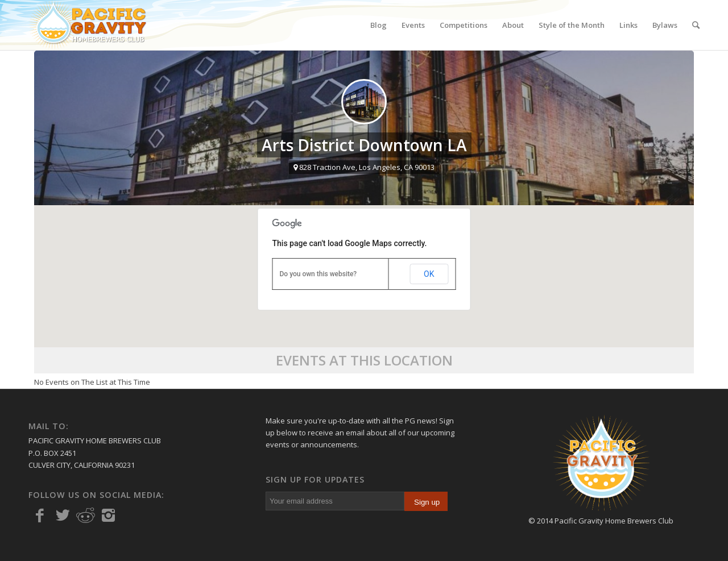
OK (429, 274)
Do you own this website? (318, 274)
